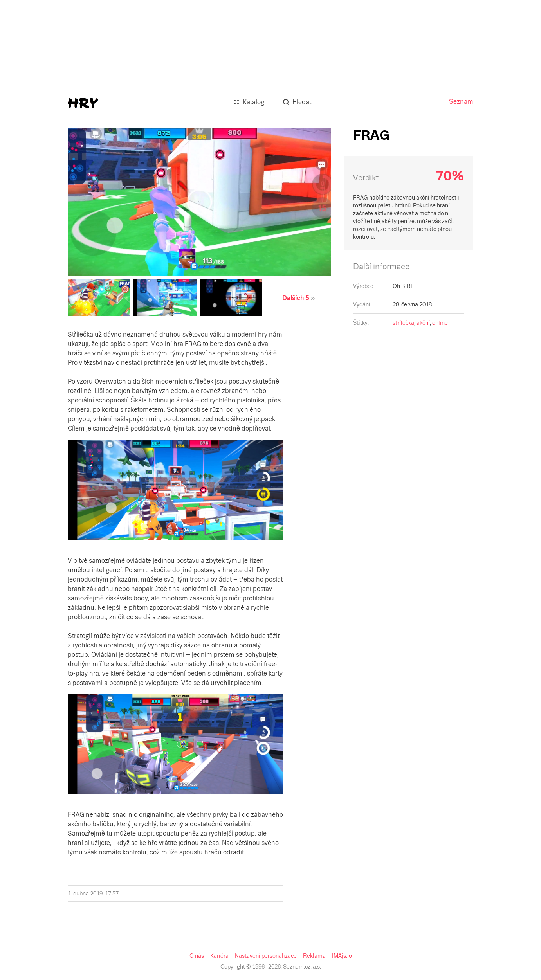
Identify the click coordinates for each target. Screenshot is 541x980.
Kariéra (27, 363)
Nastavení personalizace (67, 363)
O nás (10, 363)
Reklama (108, 363)
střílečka (40, 212)
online (78, 212)
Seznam (13, 6)
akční (60, 212)
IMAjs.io (131, 363)
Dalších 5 (31, 82)
